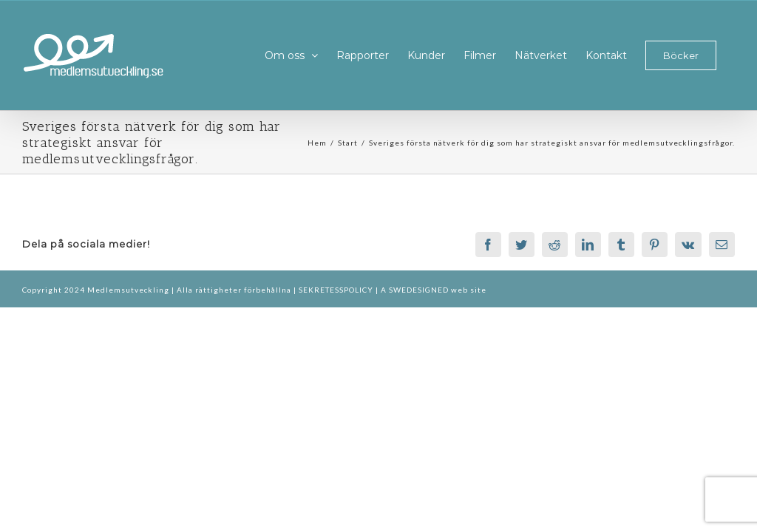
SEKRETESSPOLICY (337, 290)
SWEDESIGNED (419, 290)
